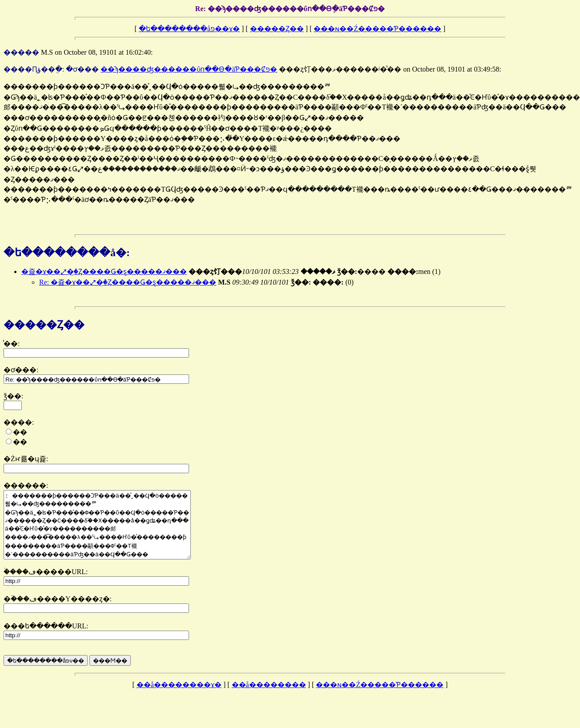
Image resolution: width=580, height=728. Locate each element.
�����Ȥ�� (277, 29)
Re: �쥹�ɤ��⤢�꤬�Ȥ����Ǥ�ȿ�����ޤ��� (128, 282)
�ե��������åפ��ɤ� (189, 29)
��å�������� (269, 698)
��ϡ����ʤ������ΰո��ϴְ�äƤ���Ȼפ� (189, 69)
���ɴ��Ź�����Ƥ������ (377, 29)
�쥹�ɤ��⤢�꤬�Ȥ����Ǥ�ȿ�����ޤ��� (104, 271)
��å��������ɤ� (179, 698)
